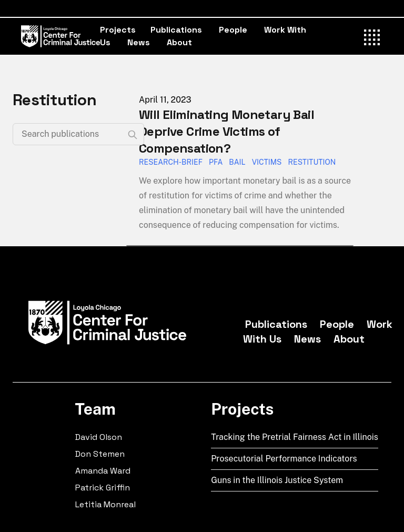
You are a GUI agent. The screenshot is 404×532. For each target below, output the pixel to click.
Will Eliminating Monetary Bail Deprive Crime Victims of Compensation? (226, 131)
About (179, 42)
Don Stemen (100, 454)
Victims (267, 162)
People (233, 30)
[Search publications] (78, 134)
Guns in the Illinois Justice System (277, 480)
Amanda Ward (103, 471)
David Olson (99, 437)
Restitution (312, 162)
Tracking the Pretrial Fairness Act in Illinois (295, 437)
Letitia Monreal (105, 504)
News (139, 42)
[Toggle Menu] (372, 36)
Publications (176, 30)
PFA (216, 162)
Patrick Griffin (103, 488)
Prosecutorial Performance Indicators (284, 459)
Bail (237, 162)
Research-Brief (171, 162)
